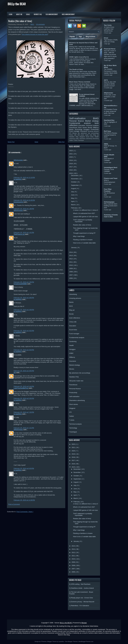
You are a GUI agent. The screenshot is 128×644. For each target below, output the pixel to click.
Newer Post (11, 142)
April (73, 201)
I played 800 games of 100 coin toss (85, 217)
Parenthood (74, 127)
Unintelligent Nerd (111, 167)
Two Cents (108, 25)
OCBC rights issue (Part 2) (79, 57)
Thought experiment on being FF (84, 233)
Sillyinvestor (18, 160)
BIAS (32, 24)
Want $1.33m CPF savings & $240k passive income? (110, 84)
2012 (71, 259)
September (75, 185)
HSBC (77, 139)
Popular (72, 37)
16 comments (40, 24)
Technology (79, 129)
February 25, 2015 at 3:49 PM (24, 310)
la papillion (18, 179)
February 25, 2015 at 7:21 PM (24, 428)
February (74, 208)
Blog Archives (90, 37)
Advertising (96, 139)
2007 (71, 275)
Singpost (83, 137)
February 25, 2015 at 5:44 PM (24, 386)
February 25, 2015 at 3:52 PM (24, 331)
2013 (71, 255)
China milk (73, 135)
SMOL (106, 144)
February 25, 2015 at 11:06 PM (24, 500)
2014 (71, 252)
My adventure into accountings (88, 133)
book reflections (75, 318)
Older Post (61, 142)
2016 (71, 170)
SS (15, 373)
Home (36, 142)
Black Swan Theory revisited (80, 82)
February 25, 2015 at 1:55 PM (24, 282)
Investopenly (19, 202)
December (75, 175)
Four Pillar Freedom (108, 190)
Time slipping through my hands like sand (35, 34)
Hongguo (87, 129)
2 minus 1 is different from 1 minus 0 (85, 210)
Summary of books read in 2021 (111, 216)
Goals (28, 14)
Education (82, 125)
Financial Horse (110, 49)
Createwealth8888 (20, 284)
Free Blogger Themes (71, 641)
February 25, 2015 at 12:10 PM (24, 177)
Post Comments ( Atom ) (25, 512)
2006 (71, 278)
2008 (71, 272)
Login (11, 14)
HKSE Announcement (68, 14)
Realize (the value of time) (20, 21)
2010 (71, 265)
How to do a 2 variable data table (84, 243)
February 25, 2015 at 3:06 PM (24, 298)
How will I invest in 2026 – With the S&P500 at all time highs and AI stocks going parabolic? (110, 55)
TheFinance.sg (19, 234)
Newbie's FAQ (38, 14)
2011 (71, 262)
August (74, 188)
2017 (71, 167)
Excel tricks (90, 137)
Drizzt (106, 38)
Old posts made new (85, 135)
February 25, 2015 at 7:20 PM (24, 412)
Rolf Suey (107, 131)
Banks (72, 129)
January (74, 248)
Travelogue (81, 140)
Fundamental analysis (82, 123)
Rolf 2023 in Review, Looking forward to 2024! (111, 135)
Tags (80, 37)
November (75, 179)
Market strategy (92, 121)
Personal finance (77, 121)
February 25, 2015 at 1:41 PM (24, 233)
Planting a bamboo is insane (83, 240)
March (73, 205)
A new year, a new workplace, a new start (110, 97)
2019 (71, 160)
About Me (19, 14)
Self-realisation (81, 118)
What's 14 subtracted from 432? (84, 213)
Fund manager (75, 131)
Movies (75, 133)
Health (97, 137)
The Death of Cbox (76, 69)
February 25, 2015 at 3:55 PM (24, 371)
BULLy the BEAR (17, 4)
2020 (71, 157)
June (73, 195)
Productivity (95, 129)
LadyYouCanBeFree (21, 388)
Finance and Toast (111, 178)
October (74, 182)
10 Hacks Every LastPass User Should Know (109, 29)
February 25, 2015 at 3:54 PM (24, 350)
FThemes (44, 641)
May (73, 198)
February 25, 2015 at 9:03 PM (24, 468)
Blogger (84, 623)
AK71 (106, 80)
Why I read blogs (79, 236)
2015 (71, 173)
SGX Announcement (52, 14)
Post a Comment (14, 504)
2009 (71, 268)
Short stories (83, 127)
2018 (71, 164)
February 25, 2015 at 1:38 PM (24, 209)
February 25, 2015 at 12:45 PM (24, 200)
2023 (71, 151)
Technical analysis (92, 125)
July (73, 192)
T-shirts (76, 140)
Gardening (72, 139)
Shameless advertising (86, 139)
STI (71, 133)
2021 (71, 154)
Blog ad (96, 135)
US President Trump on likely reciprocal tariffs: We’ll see (110, 111)
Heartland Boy (109, 120)
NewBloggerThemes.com (86, 641)
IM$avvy (96, 127)
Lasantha (61, 641)
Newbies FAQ (74, 137)
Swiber (71, 140)
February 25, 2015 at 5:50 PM (24, 398)
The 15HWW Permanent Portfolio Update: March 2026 (111, 71)
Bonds (90, 127)
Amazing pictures (93, 131)
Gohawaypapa (109, 202)
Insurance (84, 131)
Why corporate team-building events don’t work (111, 206)
